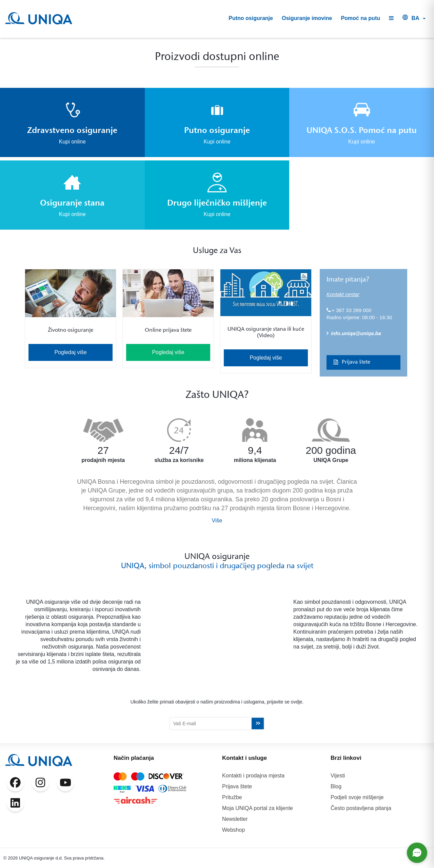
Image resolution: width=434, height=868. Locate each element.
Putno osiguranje (251, 18)
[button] (391, 18)
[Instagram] (40, 784)
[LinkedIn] (15, 804)
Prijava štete (350, 362)
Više (217, 520)
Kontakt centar (343, 294)
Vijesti (338, 776)
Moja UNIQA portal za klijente (258, 808)
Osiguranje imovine (307, 18)
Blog (336, 786)
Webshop (233, 830)
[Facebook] (15, 784)
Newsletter (235, 819)
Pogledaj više (70, 352)
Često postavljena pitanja (361, 808)
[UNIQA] (39, 18)
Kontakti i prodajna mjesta (253, 776)
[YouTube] (65, 784)
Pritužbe (232, 797)
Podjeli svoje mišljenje (357, 797)
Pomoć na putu (360, 18)
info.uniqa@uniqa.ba (354, 333)
